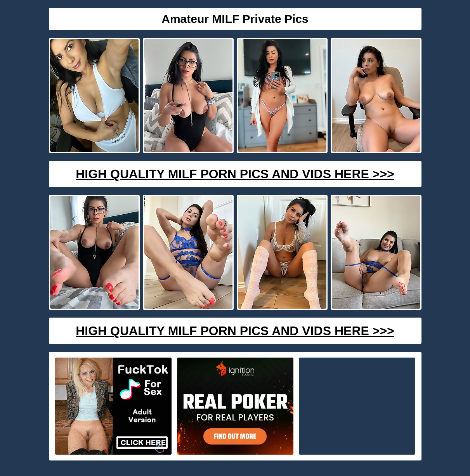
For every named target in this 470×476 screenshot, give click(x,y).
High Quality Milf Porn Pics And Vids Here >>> (235, 174)
